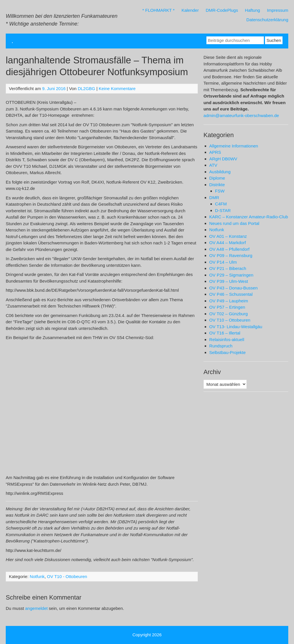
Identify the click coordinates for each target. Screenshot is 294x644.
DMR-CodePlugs (222, 10)
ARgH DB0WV (223, 159)
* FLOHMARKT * (158, 10)
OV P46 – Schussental (231, 294)
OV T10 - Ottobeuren (67, 576)
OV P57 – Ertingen (227, 307)
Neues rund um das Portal (234, 223)
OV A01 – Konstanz (228, 236)
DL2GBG (87, 88)
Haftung (253, 10)
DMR (214, 198)
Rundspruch (221, 346)
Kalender (190, 10)
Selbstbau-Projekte (228, 352)
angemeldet (36, 608)
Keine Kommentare (117, 88)
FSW (220, 191)
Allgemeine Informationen (234, 146)
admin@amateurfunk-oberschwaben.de (241, 115)
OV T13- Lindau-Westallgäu (236, 327)
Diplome (217, 178)
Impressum (278, 10)
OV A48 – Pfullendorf (229, 249)
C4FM (221, 204)
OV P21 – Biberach (228, 268)
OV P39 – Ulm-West (229, 281)
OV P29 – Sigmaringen (231, 275)
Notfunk (37, 576)
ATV (213, 165)
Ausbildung (220, 172)
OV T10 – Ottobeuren (230, 320)
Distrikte (217, 185)
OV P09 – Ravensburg (231, 255)
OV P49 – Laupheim (229, 301)
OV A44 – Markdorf (228, 243)
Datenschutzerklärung (267, 20)
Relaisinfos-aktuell (227, 339)
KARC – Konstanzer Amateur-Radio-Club (249, 217)
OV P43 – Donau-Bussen (233, 288)
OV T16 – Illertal (225, 333)
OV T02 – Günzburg (229, 314)
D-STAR (223, 210)
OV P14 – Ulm (223, 262)
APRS (215, 152)
